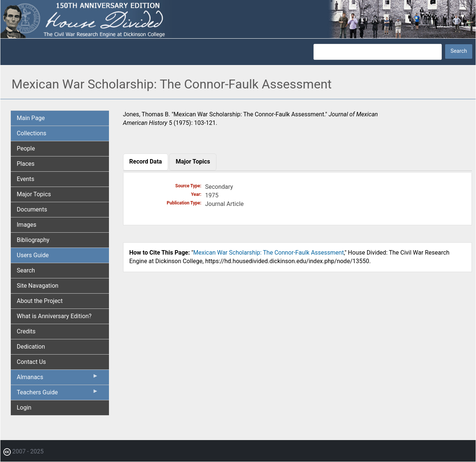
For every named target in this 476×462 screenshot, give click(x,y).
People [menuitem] (26, 148)
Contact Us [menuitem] (31, 362)
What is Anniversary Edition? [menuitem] (54, 316)
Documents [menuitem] (32, 209)
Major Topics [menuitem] (34, 194)
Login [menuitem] (24, 408)
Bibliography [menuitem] (33, 240)
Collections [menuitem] (32, 133)
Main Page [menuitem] (31, 118)
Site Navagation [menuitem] (38, 286)
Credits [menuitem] (26, 331)
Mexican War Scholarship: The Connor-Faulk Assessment (269, 253)
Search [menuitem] (26, 270)
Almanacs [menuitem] (58, 379)
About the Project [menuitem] (40, 301)
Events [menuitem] (25, 179)
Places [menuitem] (26, 164)
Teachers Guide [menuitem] (58, 394)
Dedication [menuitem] (31, 347)
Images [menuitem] (27, 225)
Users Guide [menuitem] (33, 255)
